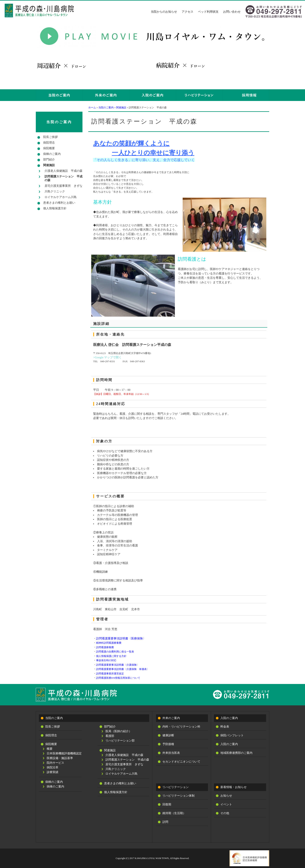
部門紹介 (49, 160)
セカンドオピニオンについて (181, 762)
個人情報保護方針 (55, 208)
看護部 (110, 736)
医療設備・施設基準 (60, 758)
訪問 (165, 822)
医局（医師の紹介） (119, 731)
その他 (225, 813)
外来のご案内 (171, 718)
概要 (50, 749)
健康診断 (168, 735)
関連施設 (121, 107)
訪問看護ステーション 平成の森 (64, 178)
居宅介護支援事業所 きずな (64, 186)
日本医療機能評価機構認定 (64, 753)
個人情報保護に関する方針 (111, 656)
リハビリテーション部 (120, 741)
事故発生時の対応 (106, 660)
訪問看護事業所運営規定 (110, 674)
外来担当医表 (171, 753)
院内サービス (55, 763)
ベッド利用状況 (208, 12)
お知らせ (226, 796)
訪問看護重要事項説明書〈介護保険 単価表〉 (123, 669)
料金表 (225, 727)
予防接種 (168, 744)
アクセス (188, 12)
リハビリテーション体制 (178, 796)
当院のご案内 (106, 107)
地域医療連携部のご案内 (236, 753)
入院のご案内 (229, 718)
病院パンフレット (232, 735)
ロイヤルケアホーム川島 (61, 197)
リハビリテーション (176, 787)
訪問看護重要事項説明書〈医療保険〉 (121, 638)
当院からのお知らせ (164, 12)
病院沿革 (53, 767)
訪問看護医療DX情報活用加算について (118, 678)
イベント (226, 804)
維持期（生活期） (174, 813)
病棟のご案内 (52, 154)
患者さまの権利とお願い (59, 203)
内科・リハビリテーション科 (181, 727)
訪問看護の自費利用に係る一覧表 (115, 652)
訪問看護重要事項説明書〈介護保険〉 (118, 665)
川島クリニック (55, 191)
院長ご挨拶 (50, 137)
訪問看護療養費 (105, 647)
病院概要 (49, 148)
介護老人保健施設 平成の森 (64, 171)
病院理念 (49, 143)
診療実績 (53, 772)
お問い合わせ (232, 12)
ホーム (92, 107)
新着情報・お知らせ (234, 787)
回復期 (167, 804)
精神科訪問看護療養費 (109, 643)
